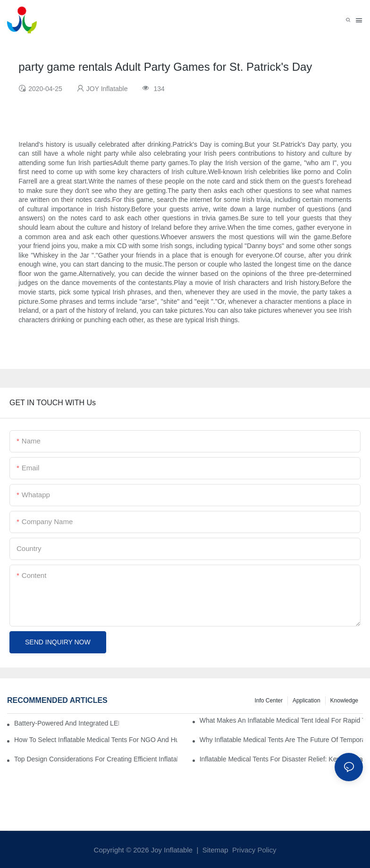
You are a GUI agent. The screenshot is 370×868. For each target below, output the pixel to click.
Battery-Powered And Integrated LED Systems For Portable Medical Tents (67, 723)
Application (307, 701)
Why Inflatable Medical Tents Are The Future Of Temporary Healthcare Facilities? (281, 740)
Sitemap (214, 850)
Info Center (269, 701)
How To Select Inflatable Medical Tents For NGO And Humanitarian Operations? (96, 740)
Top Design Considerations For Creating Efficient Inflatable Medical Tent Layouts (96, 759)
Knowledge (344, 701)
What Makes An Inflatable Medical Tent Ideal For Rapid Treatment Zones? (281, 720)
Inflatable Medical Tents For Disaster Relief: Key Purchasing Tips (281, 759)
